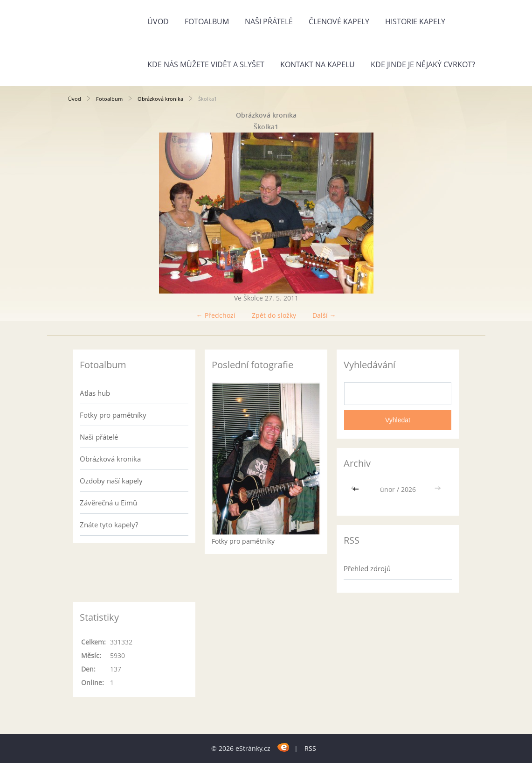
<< (357, 489)
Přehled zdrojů (367, 568)
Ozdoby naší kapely (111, 481)
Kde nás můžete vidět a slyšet (206, 64)
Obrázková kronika (160, 99)
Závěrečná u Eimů (108, 503)
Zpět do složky (274, 315)
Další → (324, 315)
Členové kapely (339, 21)
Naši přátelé (269, 21)
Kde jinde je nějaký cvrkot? (423, 64)
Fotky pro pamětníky (113, 415)
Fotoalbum (207, 21)
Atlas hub (95, 393)
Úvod (158, 21)
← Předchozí (216, 315)
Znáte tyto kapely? (109, 525)
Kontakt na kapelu (318, 64)
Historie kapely (415, 21)
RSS (310, 748)
